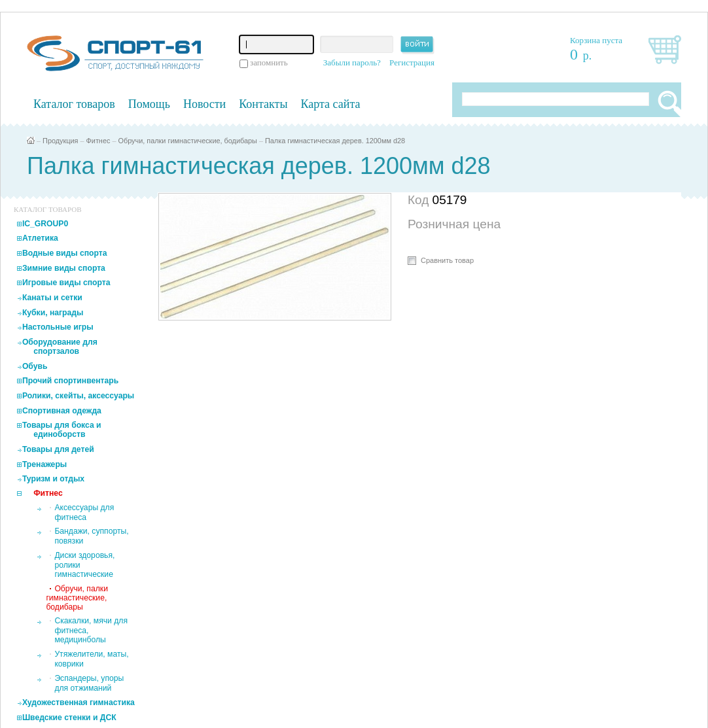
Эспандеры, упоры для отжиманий (89, 683)
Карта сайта (331, 104)
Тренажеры (44, 464)
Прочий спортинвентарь (70, 381)
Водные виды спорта (65, 253)
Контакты (263, 104)
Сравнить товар (447, 260)
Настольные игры (58, 327)
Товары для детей (58, 449)
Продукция (60, 141)
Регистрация (412, 62)
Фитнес (98, 141)
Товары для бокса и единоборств (62, 430)
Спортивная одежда (62, 411)
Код (420, 200)
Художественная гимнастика (79, 702)
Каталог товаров (74, 104)
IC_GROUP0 (45, 224)
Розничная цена (454, 224)
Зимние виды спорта (64, 268)
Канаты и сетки (52, 298)
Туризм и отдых (53, 479)
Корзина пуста (596, 40)
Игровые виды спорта (66, 283)
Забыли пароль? (352, 62)
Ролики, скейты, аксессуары (78, 396)
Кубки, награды (53, 313)
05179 (450, 200)
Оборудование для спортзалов (60, 347)
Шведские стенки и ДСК (69, 718)
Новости (204, 104)
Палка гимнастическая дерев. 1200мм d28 (335, 141)
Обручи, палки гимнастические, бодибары (187, 141)
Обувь (35, 366)
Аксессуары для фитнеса (84, 512)
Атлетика (40, 238)
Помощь (149, 104)
